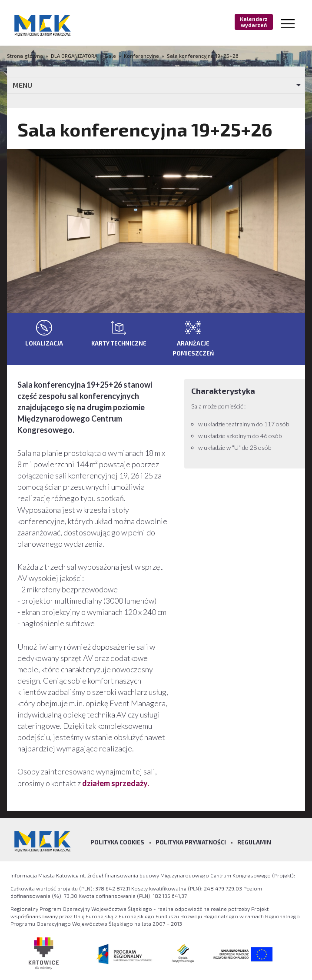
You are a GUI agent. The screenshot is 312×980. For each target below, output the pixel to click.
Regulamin (254, 842)
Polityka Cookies (117, 842)
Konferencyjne (141, 56)
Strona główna (26, 56)
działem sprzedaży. (116, 783)
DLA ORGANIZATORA (74, 56)
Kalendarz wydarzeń (254, 22)
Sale (111, 56)
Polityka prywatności (191, 842)
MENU (22, 85)
